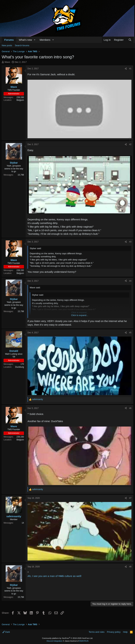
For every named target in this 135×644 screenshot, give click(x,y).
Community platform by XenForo (67, 638)
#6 (130, 408)
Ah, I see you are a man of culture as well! (55, 576)
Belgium (20, 100)
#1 (130, 69)
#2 (130, 144)
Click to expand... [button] (80, 315)
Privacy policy (114, 632)
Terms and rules (97, 632)
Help (125, 632)
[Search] (130, 40)
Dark (6, 632)
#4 (130, 281)
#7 (130, 498)
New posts (7, 45)
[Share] (126, 69)
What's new (25, 40)
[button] (35, 40)
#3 (130, 242)
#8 (130, 567)
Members (45, 40)
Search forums (22, 45)
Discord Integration (55, 641)
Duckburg (20, 367)
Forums (9, 40)
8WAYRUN (84, 641)
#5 (130, 333)
